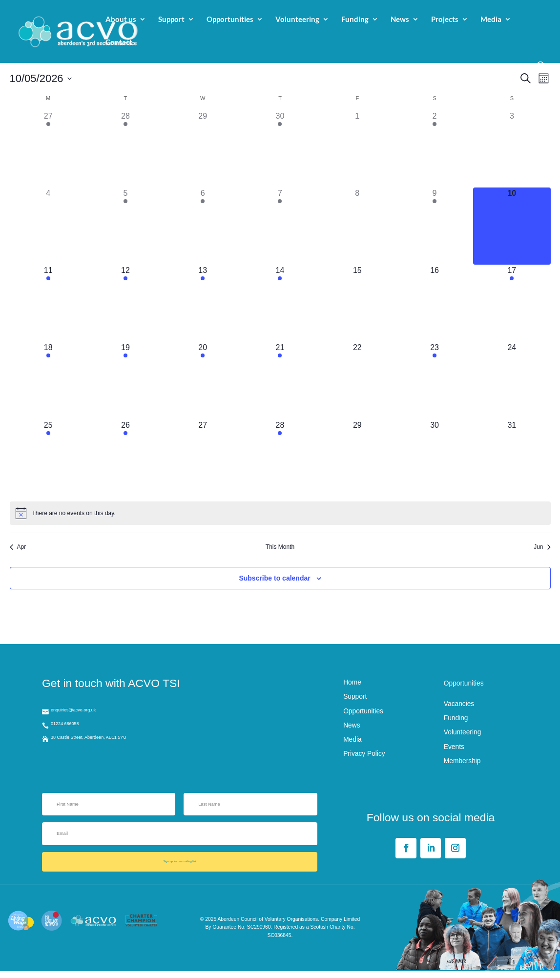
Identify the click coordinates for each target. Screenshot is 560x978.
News (400, 20)
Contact (119, 43)
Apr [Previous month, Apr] (18, 547)
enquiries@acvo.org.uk (90, 711)
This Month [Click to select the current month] (280, 547)
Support (171, 20)
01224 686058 (77, 729)
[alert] (280, 513)
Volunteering (297, 20)
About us (121, 20)
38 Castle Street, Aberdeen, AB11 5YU (113, 746)
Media (491, 20)
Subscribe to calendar (274, 578)
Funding (355, 20)
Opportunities (230, 20)
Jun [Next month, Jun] (542, 547)
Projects (445, 20)
